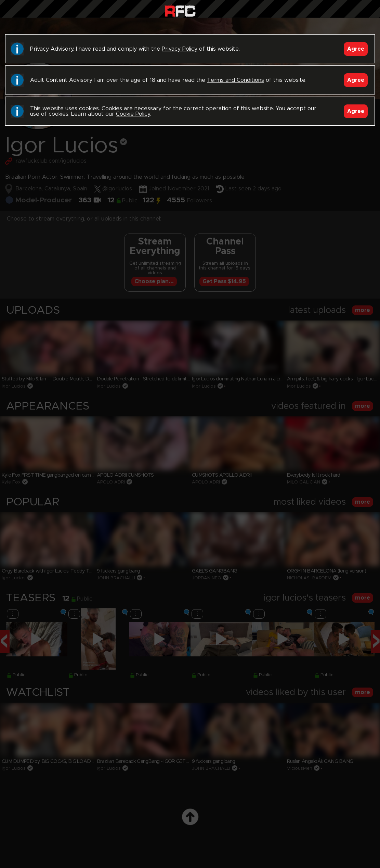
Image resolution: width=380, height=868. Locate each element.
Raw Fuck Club (180, 10)
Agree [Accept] (356, 49)
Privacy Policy (180, 49)
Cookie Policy (133, 114)
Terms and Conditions (235, 80)
